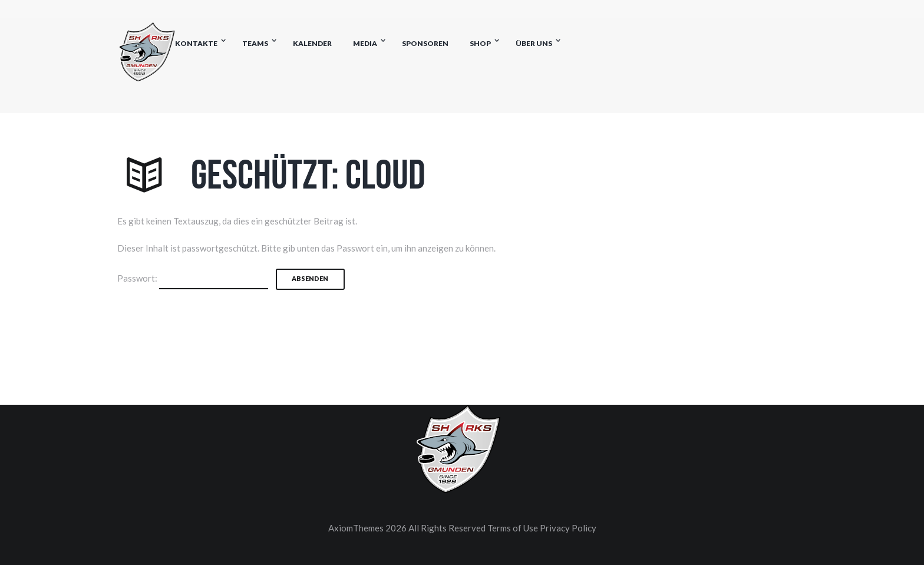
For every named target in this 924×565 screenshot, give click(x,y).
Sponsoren (425, 43)
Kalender (312, 43)
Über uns (534, 43)
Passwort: (193, 279)
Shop (480, 43)
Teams (255, 43)
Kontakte (196, 43)
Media (365, 43)
